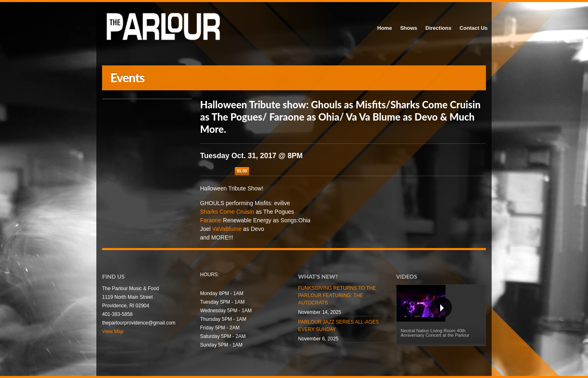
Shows (409, 28)
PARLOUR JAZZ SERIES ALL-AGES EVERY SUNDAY (339, 326)
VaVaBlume (227, 229)
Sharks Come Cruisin (227, 212)
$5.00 (242, 171)
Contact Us (473, 28)
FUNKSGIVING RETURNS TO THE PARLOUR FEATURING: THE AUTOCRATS (337, 295)
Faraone (211, 220)
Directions (439, 28)
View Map (113, 331)
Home (385, 28)
